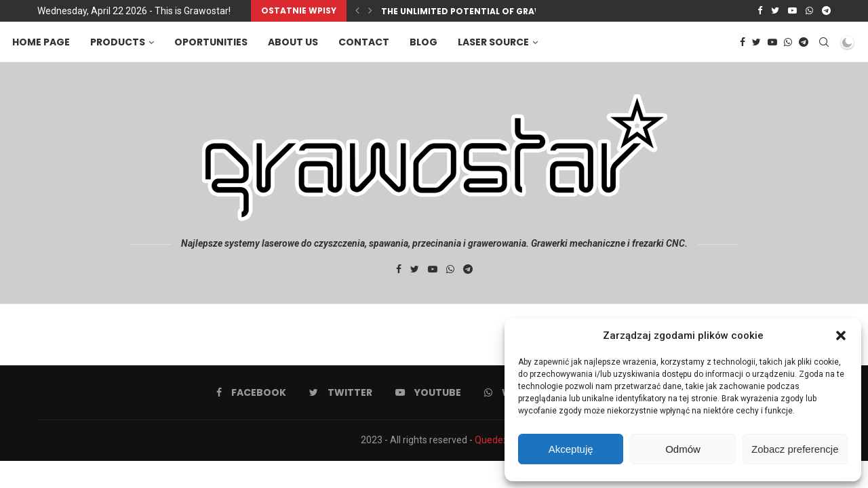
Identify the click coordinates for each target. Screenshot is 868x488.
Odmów (683, 449)
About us (294, 42)
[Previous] (357, 11)
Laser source (495, 42)
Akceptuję (571, 449)
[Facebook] (760, 11)
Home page (42, 42)
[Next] (370, 11)
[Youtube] (792, 11)
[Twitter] (775, 11)
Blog (425, 42)
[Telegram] (826, 11)
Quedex (491, 440)
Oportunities (212, 42)
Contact (365, 42)
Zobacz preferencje (795, 449)
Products (119, 42)
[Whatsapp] (809, 11)
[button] (841, 335)
